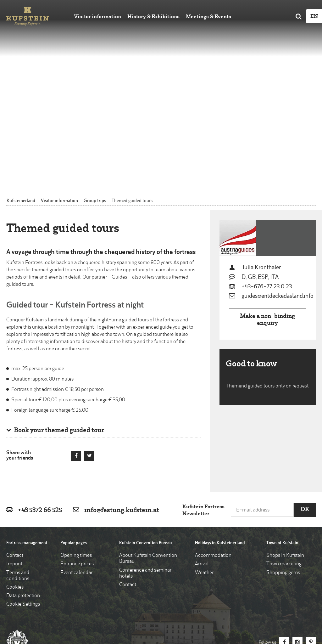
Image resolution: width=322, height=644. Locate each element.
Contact (15, 460)
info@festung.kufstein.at (122, 415)
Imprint (14, 469)
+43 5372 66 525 (40, 415)
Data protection (23, 500)
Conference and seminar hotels (145, 478)
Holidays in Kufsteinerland (220, 447)
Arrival (202, 469)
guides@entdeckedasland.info (278, 201)
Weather (204, 477)
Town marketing (284, 469)
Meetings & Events (208, 17)
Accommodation (213, 460)
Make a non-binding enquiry (267, 224)
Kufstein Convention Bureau (145, 447)
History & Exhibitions (153, 17)
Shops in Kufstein (285, 460)
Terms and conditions (18, 480)
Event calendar (76, 477)
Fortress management (27, 447)
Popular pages (74, 447)
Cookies (15, 492)
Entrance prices (77, 469)
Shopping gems (283, 477)
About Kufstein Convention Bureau (148, 463)
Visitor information (97, 17)
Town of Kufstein (282, 447)
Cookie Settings (23, 509)
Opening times (76, 460)
